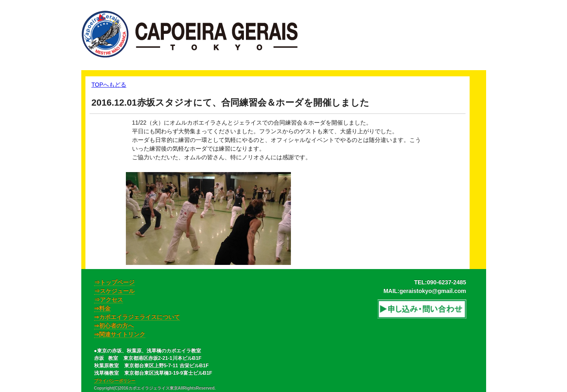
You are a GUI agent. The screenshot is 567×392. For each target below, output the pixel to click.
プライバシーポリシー (115, 381)
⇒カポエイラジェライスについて (137, 317)
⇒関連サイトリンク (120, 334)
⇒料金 (102, 308)
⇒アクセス (109, 300)
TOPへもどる (109, 85)
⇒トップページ (114, 282)
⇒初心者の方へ (114, 326)
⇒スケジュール (114, 291)
